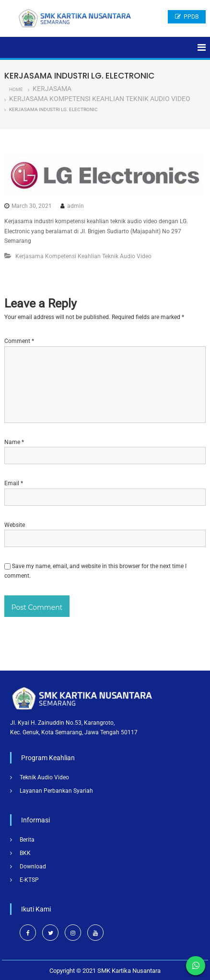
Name (14, 442)
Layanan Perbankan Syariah (56, 791)
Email (14, 483)
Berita (27, 840)
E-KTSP (29, 880)
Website (15, 525)
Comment (19, 341)
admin (76, 206)
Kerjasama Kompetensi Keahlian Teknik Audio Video (100, 99)
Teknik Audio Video (44, 777)
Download (33, 866)
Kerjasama (52, 89)
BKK (25, 853)
